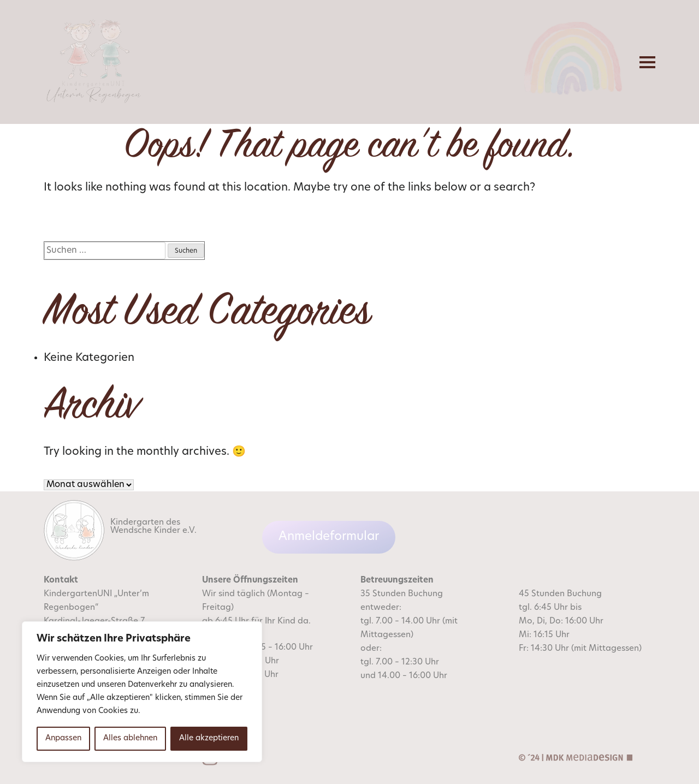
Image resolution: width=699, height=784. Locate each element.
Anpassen (63, 738)
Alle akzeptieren (209, 738)
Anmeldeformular (329, 537)
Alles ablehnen (130, 738)
